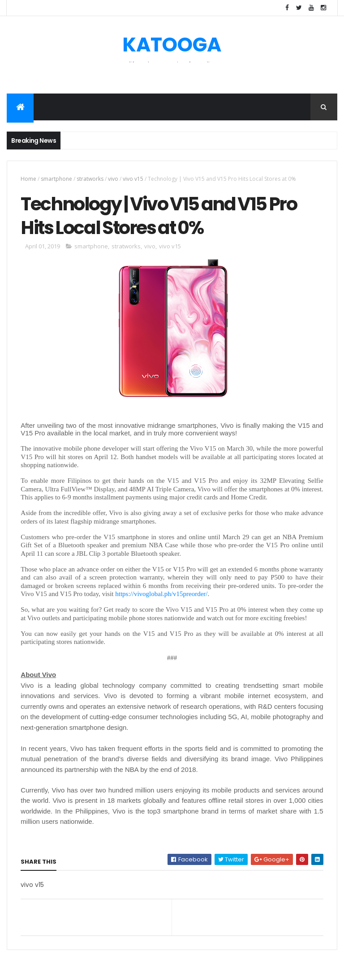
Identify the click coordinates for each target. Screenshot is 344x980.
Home (28, 179)
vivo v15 (133, 179)
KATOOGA (172, 45)
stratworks (90, 179)
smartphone (56, 179)
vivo (113, 179)
